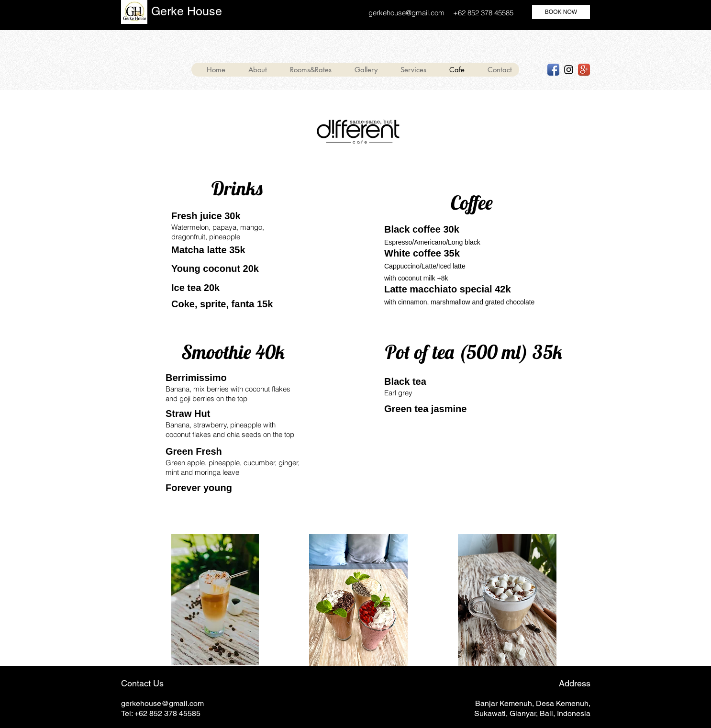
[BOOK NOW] (561, 12)
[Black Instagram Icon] (569, 70)
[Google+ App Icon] (584, 70)
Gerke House (187, 11)
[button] (409, 70)
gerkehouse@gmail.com (406, 13)
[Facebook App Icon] (553, 70)
